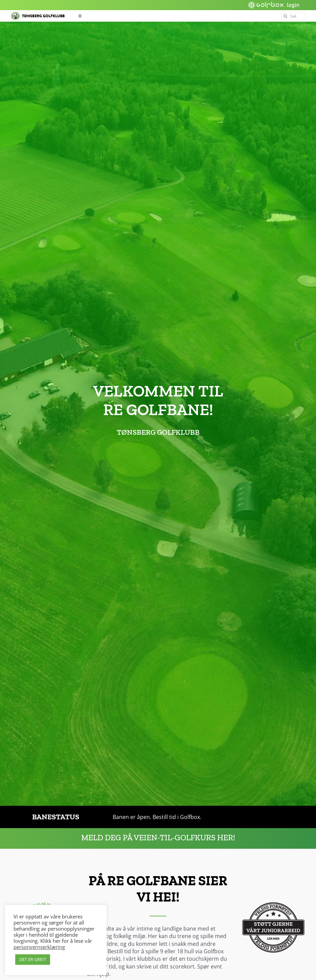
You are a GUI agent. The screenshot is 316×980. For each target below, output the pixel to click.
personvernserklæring (39, 947)
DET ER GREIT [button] (33, 959)
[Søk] (294, 16)
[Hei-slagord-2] (43, 897)
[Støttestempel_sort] (273, 897)
